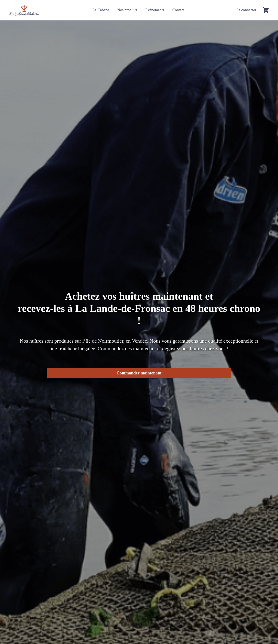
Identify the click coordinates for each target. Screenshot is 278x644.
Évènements (155, 10)
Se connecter (246, 10)
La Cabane (101, 10)
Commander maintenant (139, 373)
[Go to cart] (266, 10)
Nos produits (127, 10)
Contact (178, 10)
